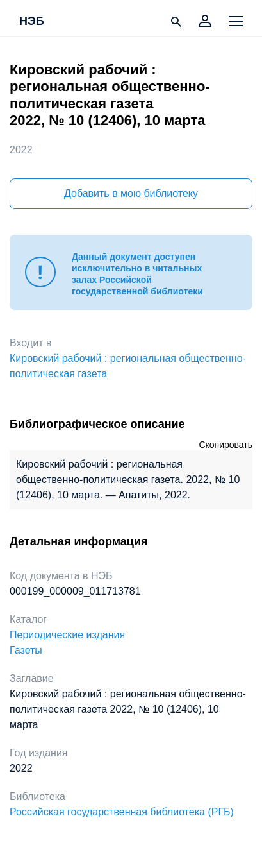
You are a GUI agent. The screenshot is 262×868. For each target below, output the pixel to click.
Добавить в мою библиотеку (131, 193)
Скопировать (225, 445)
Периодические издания (67, 635)
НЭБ (32, 22)
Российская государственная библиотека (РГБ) (122, 812)
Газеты (26, 650)
